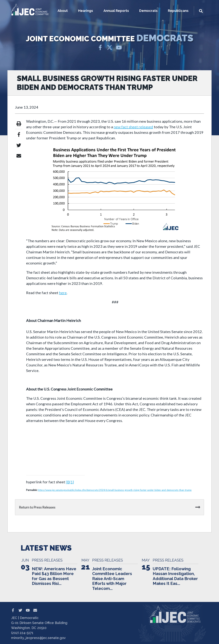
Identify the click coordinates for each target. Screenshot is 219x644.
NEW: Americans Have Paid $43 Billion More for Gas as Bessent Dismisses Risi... (54, 576)
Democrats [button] (148, 11)
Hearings (86, 11)
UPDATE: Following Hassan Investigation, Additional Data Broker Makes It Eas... (175, 576)
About (63, 11)
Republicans (178, 11)
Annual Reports (116, 11)
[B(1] (70, 482)
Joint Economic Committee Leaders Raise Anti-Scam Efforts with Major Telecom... (112, 579)
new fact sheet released (133, 127)
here (63, 293)
